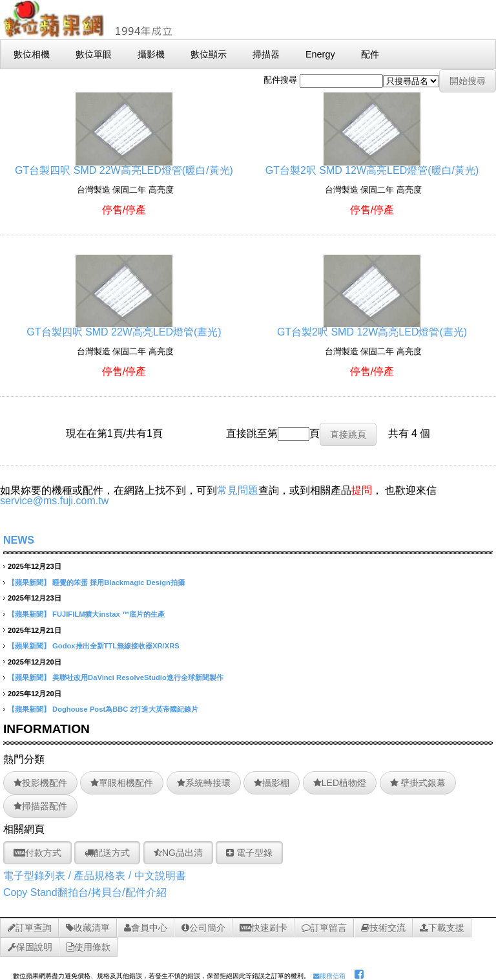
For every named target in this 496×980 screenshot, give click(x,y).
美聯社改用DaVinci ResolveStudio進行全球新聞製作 (138, 677)
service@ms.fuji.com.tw (54, 501)
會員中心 (146, 928)
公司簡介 (203, 928)
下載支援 (442, 928)
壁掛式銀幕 (418, 783)
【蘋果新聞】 (29, 582)
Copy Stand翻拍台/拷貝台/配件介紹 (85, 892)
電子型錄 (249, 853)
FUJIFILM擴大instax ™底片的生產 (108, 614)
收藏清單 (88, 928)
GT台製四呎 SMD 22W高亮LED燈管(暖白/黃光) (124, 165)
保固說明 (30, 947)
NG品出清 (178, 853)
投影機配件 (40, 783)
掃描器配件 (40, 806)
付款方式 (37, 853)
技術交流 (383, 928)
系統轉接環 (204, 783)
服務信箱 (329, 976)
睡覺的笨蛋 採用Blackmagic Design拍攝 (119, 582)
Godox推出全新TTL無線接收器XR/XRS (116, 646)
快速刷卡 (263, 928)
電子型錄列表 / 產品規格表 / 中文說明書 (95, 876)
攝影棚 (272, 783)
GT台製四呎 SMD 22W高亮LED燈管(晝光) (124, 327)
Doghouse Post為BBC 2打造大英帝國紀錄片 (125, 709)
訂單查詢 (30, 928)
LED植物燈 (340, 783)
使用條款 (88, 947)
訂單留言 (324, 928)
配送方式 (107, 853)
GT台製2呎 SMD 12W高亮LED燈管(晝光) (372, 327)
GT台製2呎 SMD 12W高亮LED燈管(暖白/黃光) (372, 165)
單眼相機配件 (122, 783)
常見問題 (238, 490)
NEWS (19, 540)
